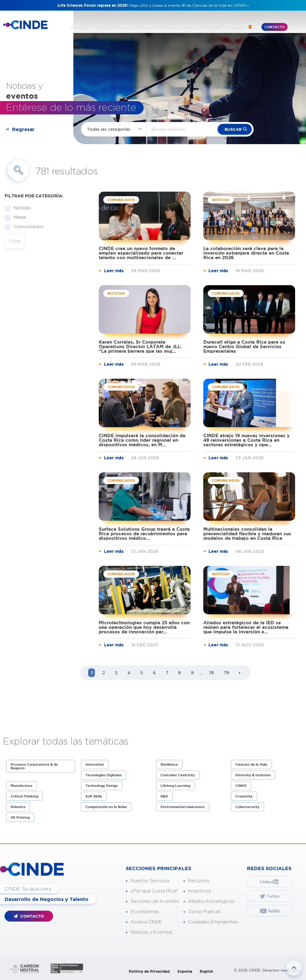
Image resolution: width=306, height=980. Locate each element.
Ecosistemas (145, 912)
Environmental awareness (183, 807)
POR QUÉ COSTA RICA (113, 27)
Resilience (169, 764)
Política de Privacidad (149, 971)
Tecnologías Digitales (104, 775)
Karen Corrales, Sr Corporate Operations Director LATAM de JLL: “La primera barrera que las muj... (140, 346)
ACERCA (189, 27)
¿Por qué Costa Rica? (154, 891)
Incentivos (200, 891)
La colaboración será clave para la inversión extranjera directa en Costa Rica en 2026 (246, 253)
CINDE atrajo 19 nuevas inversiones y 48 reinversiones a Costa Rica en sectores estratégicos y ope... (246, 440)
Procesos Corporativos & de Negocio (34, 766)
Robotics (18, 807)
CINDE (241, 786)
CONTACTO (274, 27)
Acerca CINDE (146, 922)
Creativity (244, 796)
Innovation (95, 764)
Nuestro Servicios (150, 881)
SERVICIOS (80, 27)
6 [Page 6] (154, 673)
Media (18, 218)
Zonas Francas (205, 912)
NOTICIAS (234, 27)
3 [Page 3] (116, 673)
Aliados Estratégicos (211, 901)
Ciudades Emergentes (213, 922)
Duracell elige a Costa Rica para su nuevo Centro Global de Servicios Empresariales (244, 346)
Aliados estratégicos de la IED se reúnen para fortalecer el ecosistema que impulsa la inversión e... (246, 627)
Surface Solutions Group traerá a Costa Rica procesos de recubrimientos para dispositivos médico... (144, 534)
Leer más (114, 271)
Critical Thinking (24, 796)
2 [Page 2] (104, 673)
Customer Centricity (178, 775)
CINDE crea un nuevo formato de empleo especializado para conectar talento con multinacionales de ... (141, 253)
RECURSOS (211, 27)
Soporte (185, 971)
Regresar (23, 129)
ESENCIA (145, 27)
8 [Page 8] (180, 673)
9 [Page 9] (192, 673)
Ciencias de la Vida (251, 764)
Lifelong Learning (175, 786)
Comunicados (27, 227)
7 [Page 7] (167, 673)
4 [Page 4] (129, 673)
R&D (164, 796)
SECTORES (167, 27)
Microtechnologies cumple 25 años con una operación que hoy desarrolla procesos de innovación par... (144, 627)
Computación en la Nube (106, 807)
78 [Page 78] (211, 673)
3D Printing (20, 817)
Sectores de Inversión (155, 901)
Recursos (199, 881)
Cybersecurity (248, 807)
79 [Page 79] (226, 673)
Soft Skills (94, 796)
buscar (233, 129)
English (206, 971)
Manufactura (22, 786)
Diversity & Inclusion (253, 775)
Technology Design (102, 786)
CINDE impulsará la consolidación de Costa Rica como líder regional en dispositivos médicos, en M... (142, 440)
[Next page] (240, 673)
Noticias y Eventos (151, 932)
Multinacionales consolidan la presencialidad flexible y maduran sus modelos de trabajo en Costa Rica (247, 534)
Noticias (20, 208)
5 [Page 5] (142, 673)
